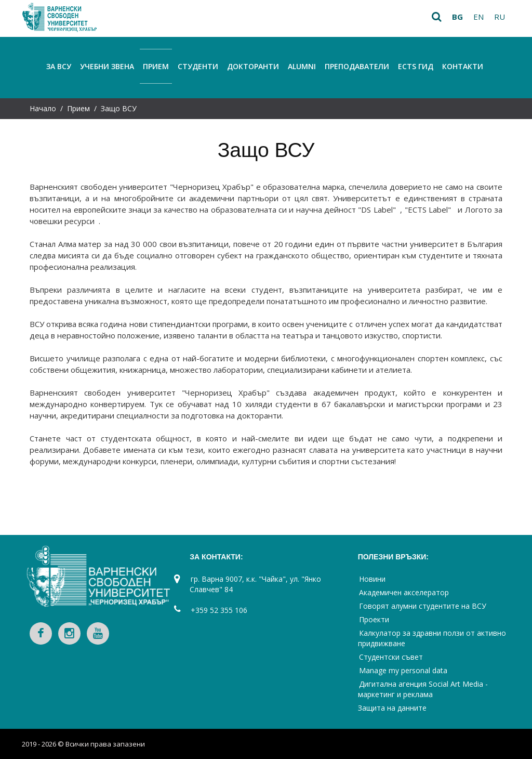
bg (457, 17)
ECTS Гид (416, 66)
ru (500, 17)
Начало (43, 108)
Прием (156, 66)
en (478, 17)
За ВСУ (59, 66)
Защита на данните (392, 708)
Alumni (302, 66)
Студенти (198, 66)
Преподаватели (357, 66)
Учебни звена (107, 66)
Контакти (463, 66)
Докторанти (253, 66)
